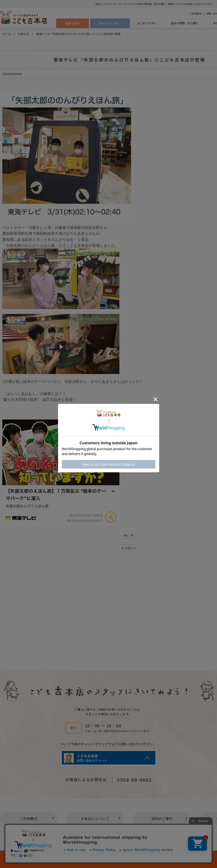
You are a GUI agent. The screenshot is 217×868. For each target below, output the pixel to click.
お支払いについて (95, 818)
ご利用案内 (195, 13)
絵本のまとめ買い (110, 23)
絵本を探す (73, 23)
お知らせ (129, 548)
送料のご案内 (162, 818)
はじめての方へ (147, 23)
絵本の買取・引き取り (185, 23)
